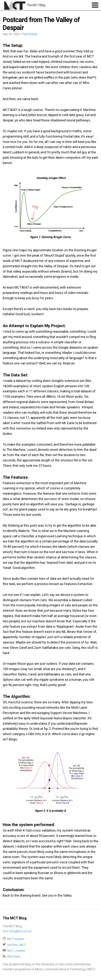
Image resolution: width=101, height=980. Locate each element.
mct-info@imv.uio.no (17, 931)
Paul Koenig (30, 34)
